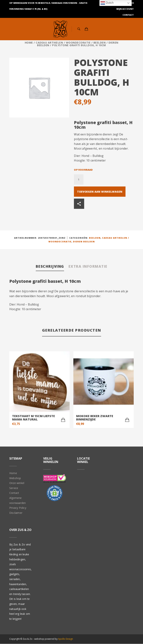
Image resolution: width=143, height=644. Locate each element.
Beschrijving (48, 266)
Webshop (15, 478)
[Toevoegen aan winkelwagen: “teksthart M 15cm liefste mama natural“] (63, 420)
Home (29, 43)
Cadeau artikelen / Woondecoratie (63, 43)
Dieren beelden (84, 242)
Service (14, 488)
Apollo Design (66, 639)
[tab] (48, 267)
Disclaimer (16, 513)
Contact (128, 15)
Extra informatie (89, 266)
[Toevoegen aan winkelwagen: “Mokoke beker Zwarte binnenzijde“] (127, 420)
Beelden (100, 43)
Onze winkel (17, 483)
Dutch (107, 3)
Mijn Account (125, 9)
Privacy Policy (18, 508)
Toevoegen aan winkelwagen (100, 192)
